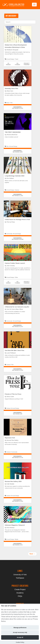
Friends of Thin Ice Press (13, 394)
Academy (20, 593)
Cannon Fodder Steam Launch (15, 263)
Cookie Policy (20, 642)
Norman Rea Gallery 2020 (13, 481)
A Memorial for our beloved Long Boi (17, 307)
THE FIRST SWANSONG (13, 132)
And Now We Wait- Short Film (15, 350)
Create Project (20, 589)
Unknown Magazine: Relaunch (15, 525)
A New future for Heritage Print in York (17, 220)
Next (32, 554)
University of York (20, 575)
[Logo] (13, 5)
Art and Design (11, 16)
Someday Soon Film (11, 88)
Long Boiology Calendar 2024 (15, 176)
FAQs (20, 596)
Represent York (10, 438)
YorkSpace (20, 578)
